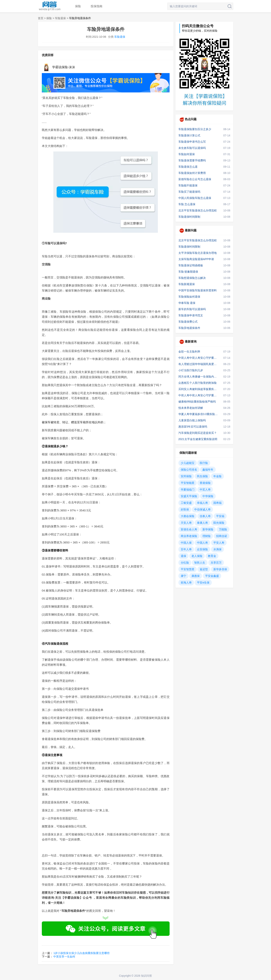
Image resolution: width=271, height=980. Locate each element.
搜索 (230, 6)
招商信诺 (222, 536)
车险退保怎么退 (188, 167)
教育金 (212, 556)
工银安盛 (186, 503)
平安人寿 (219, 543)
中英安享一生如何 (64, 957)
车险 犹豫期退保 (188, 272)
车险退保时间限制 (189, 217)
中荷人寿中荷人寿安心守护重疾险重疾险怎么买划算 (199, 395)
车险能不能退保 (188, 185)
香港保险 (205, 483)
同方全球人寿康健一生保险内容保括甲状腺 (199, 377)
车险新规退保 (187, 284)
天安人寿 (186, 523)
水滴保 (217, 549)
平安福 (220, 516)
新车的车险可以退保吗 (192, 309)
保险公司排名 (189, 470)
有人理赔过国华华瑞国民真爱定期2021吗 (199, 364)
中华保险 (208, 496)
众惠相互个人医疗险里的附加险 (198, 383)
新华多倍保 (220, 569)
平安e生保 (203, 583)
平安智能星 (188, 483)
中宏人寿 (205, 490)
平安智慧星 (188, 569)
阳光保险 (219, 523)
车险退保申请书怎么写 (192, 142)
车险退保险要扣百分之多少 (195, 129)
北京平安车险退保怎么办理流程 (198, 210)
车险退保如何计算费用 (192, 173)
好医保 (185, 509)
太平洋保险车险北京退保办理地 (198, 253)
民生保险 (202, 476)
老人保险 (197, 556)
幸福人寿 (202, 503)
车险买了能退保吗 (189, 192)
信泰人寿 (205, 516)
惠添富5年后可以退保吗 (193, 427)
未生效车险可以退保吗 (192, 148)
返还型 (204, 569)
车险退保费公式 (188, 322)
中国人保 (186, 543)
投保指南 (97, 6)
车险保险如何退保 (189, 297)
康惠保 (196, 576)
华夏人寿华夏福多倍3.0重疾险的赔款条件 (199, 414)
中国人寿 (202, 543)
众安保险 (202, 549)
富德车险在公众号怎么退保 (195, 179)
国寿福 (217, 503)
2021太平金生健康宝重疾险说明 (198, 439)
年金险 (217, 476)
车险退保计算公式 (189, 135)
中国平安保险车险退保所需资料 (198, 290)
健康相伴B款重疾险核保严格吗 (197, 402)
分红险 (185, 563)
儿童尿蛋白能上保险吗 (192, 420)
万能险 (223, 529)
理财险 (207, 536)
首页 (41, 18)
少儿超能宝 (188, 463)
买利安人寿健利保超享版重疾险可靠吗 (199, 389)
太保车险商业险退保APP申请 (196, 259)
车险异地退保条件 (189, 328)
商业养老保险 (189, 536)
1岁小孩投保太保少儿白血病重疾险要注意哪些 (81, 953)
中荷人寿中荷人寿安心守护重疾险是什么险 (199, 358)
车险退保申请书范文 (191, 315)
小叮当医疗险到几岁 (191, 370)
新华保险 (208, 529)
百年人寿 (186, 549)
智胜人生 (200, 563)
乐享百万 (216, 563)
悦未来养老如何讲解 (191, 408)
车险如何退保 (187, 154)
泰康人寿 (202, 523)
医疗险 (204, 463)
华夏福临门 (188, 490)
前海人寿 (186, 583)
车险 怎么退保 (187, 204)
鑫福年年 (208, 470)
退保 (183, 556)
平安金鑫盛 (212, 576)
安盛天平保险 (189, 496)
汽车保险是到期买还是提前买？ (198, 433)
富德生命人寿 (189, 529)
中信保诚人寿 (202, 509)
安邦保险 (186, 476)
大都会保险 (188, 516)
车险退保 (60, 18)
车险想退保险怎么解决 (192, 278)
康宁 (183, 576)
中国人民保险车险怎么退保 (195, 198)
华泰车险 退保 (187, 303)
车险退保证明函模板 (191, 265)
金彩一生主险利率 (189, 352)
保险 (78, 6)
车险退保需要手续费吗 (192, 160)
